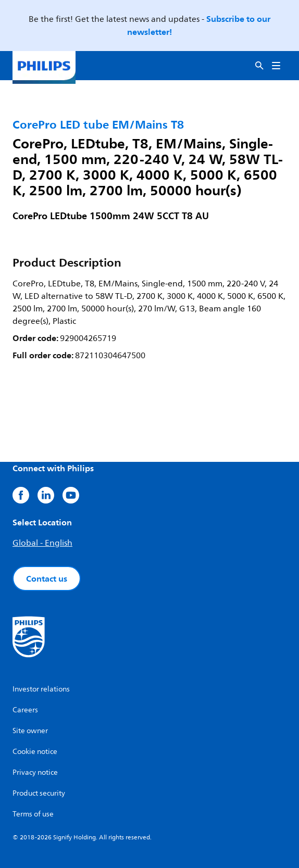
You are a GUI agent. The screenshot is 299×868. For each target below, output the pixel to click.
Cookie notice (35, 752)
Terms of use (33, 814)
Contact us (47, 578)
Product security (39, 793)
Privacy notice (35, 772)
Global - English (42, 543)
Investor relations (41, 689)
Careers (25, 710)
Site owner (30, 731)
